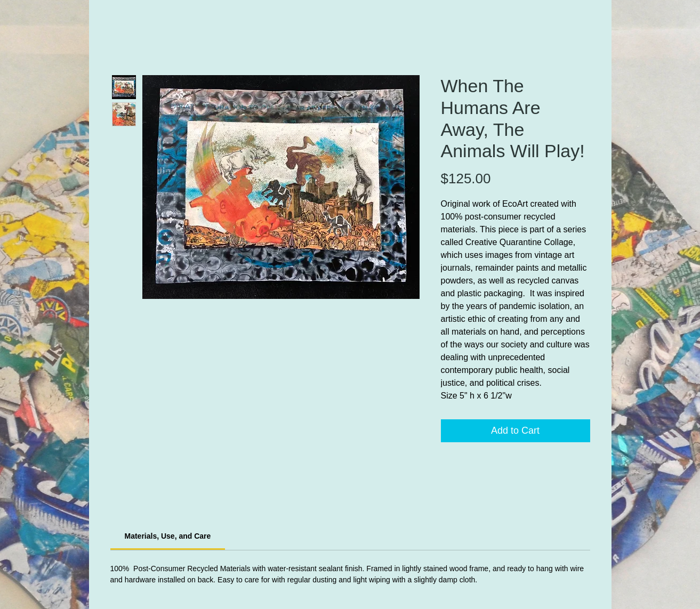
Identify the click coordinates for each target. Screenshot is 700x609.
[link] (168, 536)
